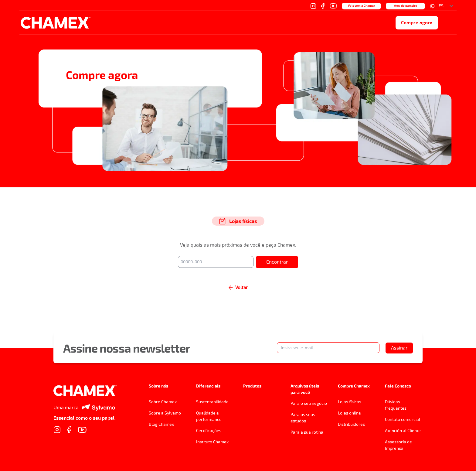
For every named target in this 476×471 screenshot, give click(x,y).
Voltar (238, 288)
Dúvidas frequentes (396, 405)
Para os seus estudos (303, 418)
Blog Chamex (161, 424)
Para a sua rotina (307, 432)
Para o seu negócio (309, 403)
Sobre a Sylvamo (165, 413)
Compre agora (417, 23)
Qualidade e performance (209, 416)
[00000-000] (216, 262)
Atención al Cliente (403, 431)
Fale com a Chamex (362, 6)
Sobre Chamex (163, 402)
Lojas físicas (350, 402)
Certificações (209, 431)
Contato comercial (403, 420)
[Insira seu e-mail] (328, 348)
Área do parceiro (406, 6)
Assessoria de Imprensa (398, 445)
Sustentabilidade (212, 402)
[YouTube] (333, 6)
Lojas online (349, 413)
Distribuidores (351, 424)
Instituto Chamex (212, 442)
